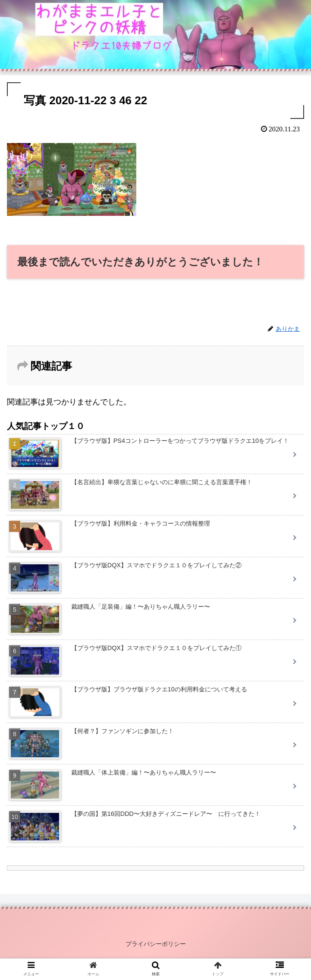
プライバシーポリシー (156, 944)
